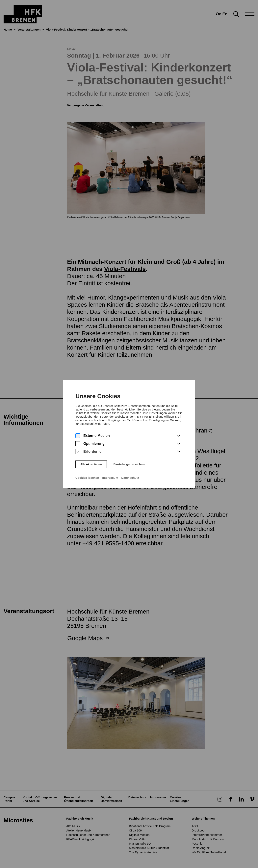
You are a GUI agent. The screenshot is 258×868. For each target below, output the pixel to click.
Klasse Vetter (138, 839)
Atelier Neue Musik (79, 830)
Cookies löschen (87, 456)
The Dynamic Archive (143, 852)
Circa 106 (135, 830)
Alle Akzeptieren (91, 443)
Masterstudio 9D (140, 843)
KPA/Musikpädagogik (80, 839)
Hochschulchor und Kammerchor (88, 835)
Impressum (110, 456)
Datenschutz (130, 456)
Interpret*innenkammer (207, 835)
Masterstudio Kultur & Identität (149, 848)
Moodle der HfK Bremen (208, 839)
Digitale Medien (139, 835)
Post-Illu (197, 843)
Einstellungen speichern (129, 443)
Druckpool (198, 830)
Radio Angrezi (201, 848)
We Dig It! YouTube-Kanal (209, 852)
